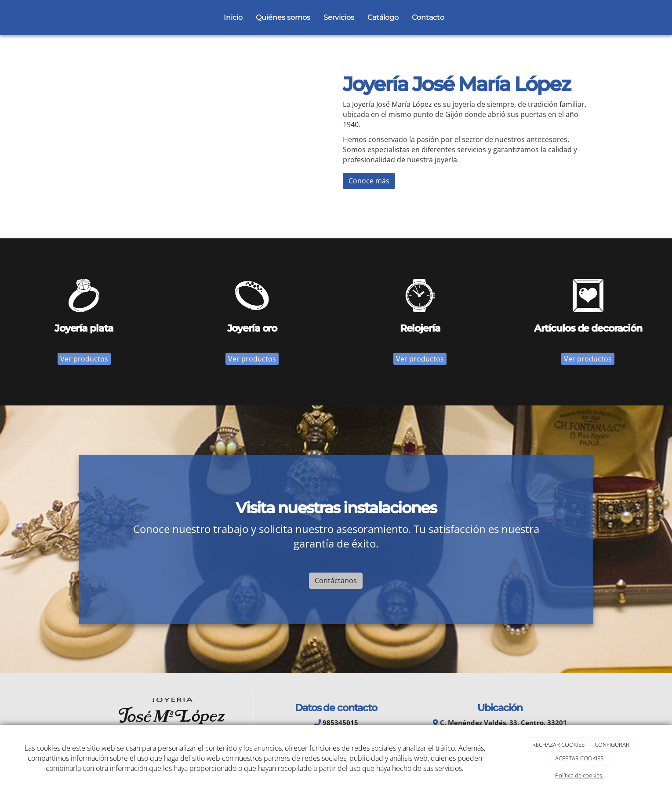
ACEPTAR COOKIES (579, 758)
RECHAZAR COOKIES (558, 745)
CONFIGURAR (612, 745)
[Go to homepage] (84, 18)
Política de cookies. (579, 775)
